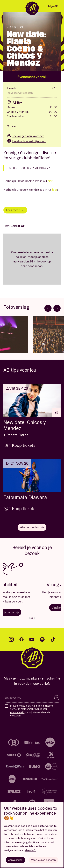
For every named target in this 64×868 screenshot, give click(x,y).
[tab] (30, 618)
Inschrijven (57, 698)
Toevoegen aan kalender (25, 136)
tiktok (53, 639)
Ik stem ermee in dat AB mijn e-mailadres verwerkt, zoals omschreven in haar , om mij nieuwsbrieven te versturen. (31, 711)
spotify (42, 639)
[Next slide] (57, 308)
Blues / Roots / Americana (28, 168)
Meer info (30, 850)
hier (50, 181)
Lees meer (15, 210)
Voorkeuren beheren (43, 860)
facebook (22, 639)
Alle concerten (32, 527)
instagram (11, 639)
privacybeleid (17, 712)
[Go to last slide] (48, 308)
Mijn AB (53, 6)
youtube (32, 639)
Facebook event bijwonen (26, 141)
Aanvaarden (15, 860)
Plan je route (32, 612)
